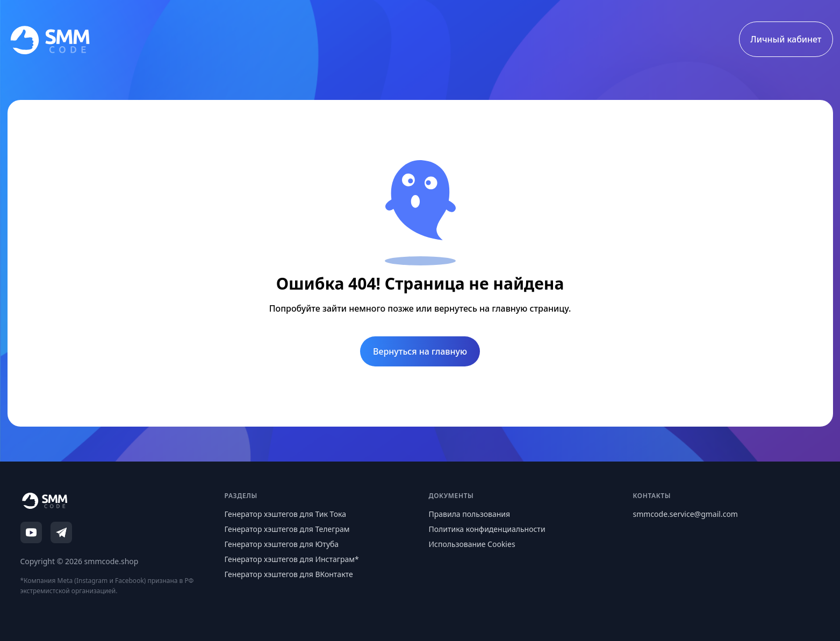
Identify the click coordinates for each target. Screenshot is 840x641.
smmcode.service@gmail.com (685, 514)
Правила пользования (470, 514)
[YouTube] (31, 532)
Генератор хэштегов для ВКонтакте (289, 574)
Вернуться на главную (420, 351)
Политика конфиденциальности (487, 529)
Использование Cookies (472, 544)
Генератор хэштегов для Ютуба (282, 544)
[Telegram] (61, 532)
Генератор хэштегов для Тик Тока (286, 514)
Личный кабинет (786, 39)
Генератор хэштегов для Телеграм (287, 529)
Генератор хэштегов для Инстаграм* (292, 559)
